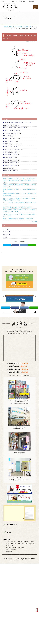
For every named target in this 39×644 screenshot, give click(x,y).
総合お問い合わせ (11, 613)
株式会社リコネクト (25, 640)
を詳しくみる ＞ (24, 610)
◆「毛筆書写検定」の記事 (10, 163)
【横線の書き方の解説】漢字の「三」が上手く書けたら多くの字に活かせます (19, 203)
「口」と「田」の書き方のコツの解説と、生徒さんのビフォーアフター (19, 212)
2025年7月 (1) (7, 243)
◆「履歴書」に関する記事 (10, 174)
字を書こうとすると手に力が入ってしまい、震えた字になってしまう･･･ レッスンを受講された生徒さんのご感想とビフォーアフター (20, 189)
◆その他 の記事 (7, 177)
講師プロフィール (11, 598)
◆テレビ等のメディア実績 (10, 134)
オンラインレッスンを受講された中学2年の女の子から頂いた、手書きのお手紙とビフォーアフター (20, 208)
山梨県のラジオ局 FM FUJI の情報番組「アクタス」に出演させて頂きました (20, 194)
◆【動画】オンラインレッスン (11, 152)
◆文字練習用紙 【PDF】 (9, 179)
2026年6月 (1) (7, 237)
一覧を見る (34, 230)
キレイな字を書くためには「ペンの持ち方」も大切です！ (18, 216)
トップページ (10, 595)
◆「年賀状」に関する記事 (10, 169)
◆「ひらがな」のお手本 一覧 (11, 142)
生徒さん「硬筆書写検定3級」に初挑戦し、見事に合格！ (18, 227)
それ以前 (5, 246)
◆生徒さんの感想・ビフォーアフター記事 (14, 136)
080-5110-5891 (26, 395)
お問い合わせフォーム (29, 18)
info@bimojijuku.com (19, 397)
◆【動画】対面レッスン (9, 150)
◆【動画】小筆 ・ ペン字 (10, 147)
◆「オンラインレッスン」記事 (11, 158)
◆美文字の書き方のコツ (9, 166)
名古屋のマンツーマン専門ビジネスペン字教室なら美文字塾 (21, 639)
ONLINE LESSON (17, 604)
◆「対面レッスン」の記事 (10, 155)
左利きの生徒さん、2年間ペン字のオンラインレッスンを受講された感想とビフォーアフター (20, 219)
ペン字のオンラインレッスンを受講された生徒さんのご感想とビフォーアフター (19, 224)
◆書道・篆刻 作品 (8, 144)
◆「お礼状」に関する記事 (10, 171)
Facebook (15, 254)
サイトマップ (10, 615)
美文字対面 (24, 598)
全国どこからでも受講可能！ (24, 607)
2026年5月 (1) (7, 240)
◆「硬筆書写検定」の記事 (10, 161)
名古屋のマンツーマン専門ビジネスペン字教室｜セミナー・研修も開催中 (17, 1)
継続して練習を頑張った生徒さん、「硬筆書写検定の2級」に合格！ (20, 199)
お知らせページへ (19, 260)
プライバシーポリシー (24, 613)
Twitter (7, 254)
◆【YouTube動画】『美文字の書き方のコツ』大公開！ (18, 131)
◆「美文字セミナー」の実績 (10, 139)
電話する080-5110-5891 (10, 18)
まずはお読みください (22, 595)
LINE (32, 254)
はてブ (24, 254)
